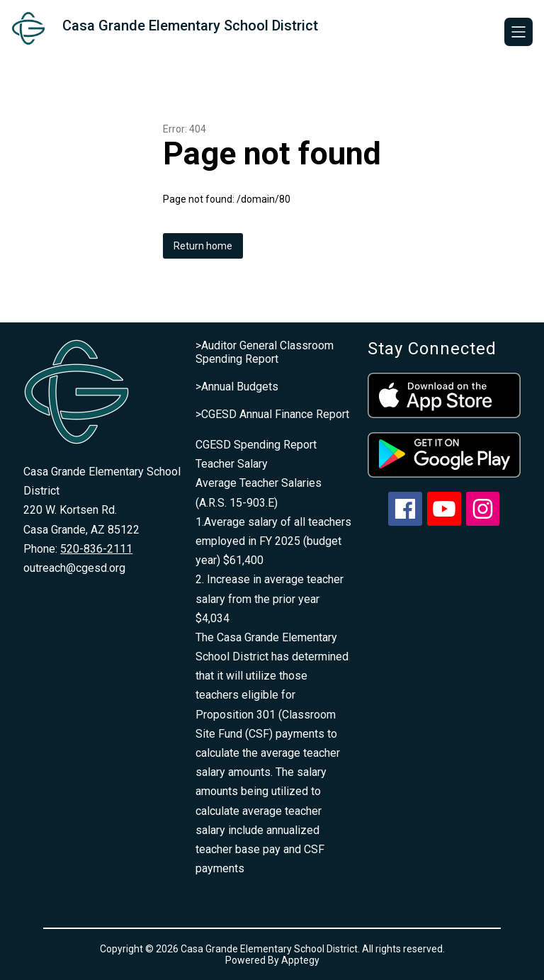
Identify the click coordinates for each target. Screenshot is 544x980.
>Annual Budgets (237, 387)
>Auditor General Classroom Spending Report (265, 352)
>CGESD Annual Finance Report (272, 414)
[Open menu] (518, 32)
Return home (203, 246)
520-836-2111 (96, 549)
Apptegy (300, 960)
